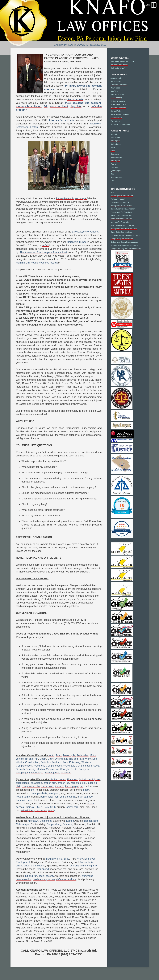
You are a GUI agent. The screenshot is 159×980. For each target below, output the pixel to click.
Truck (59, 755)
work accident (59, 106)
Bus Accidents (116, 81)
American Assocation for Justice (122, 225)
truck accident (73, 103)
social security (46, 876)
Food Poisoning (71, 762)
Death (43, 759)
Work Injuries (115, 121)
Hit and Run (32, 759)
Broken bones (58, 779)
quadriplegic (23, 783)
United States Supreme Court (121, 232)
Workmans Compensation (78, 766)
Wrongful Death (69, 769)
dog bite (76, 106)
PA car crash (75, 100)
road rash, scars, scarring (62, 797)
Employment (23, 862)
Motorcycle (69, 755)
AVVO (46, 245)
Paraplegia (22, 773)
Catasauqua (23, 824)
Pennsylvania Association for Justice (124, 229)
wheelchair (27, 810)
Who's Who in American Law (121, 219)
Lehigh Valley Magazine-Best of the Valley (126, 249)
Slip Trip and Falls (74, 759)
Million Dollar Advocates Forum (122, 216)
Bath (96, 821)
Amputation (115, 134)
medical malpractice (44, 879)
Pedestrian (82, 755)
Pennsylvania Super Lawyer (71, 198)
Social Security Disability (120, 114)
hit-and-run (31, 876)
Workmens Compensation (48, 766)
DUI (95, 866)
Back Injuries (115, 138)
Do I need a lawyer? (118, 68)
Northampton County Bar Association (124, 242)
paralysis (42, 793)
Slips (66, 859)
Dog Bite (51, 859)
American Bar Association (120, 222)
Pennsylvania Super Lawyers (121, 206)
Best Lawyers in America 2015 (122, 196)
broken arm (50, 783)
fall (46, 106)
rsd (82, 786)
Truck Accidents (116, 118)
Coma (113, 151)
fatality (52, 810)
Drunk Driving (55, 759)
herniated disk (78, 783)
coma (33, 793)
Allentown (95, 124)
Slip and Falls (116, 111)
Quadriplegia (36, 773)
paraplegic (37, 783)
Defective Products (51, 762)
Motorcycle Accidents (118, 104)
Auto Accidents (116, 78)
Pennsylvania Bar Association (121, 212)
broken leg (63, 783)
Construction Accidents (119, 85)
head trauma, (23, 797)
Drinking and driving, (81, 866)
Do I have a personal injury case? (123, 61)
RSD (112, 174)
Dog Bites (114, 91)
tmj (33, 790)
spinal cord (72, 807)
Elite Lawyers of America (85, 232)
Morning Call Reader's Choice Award (124, 245)
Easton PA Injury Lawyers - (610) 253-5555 (80, 45)
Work (88, 759)
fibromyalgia (72, 786)
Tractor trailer (87, 862)
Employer (90, 859)
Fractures (72, 779)
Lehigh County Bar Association (122, 239)
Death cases (115, 88)
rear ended (43, 869)
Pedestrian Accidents (118, 108)
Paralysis (84, 769)
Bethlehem (22, 127)
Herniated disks (116, 157)
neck (51, 786)
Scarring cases (116, 177)
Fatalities (66, 773)
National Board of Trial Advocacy (123, 209)
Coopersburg (54, 824)
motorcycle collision (29, 106)
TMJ (112, 181)
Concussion (115, 154)
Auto (52, 755)
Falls (60, 859)
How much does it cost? (119, 65)
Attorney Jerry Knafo (61, 120)
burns (44, 797)
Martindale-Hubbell (77, 242)
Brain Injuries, (52, 773)
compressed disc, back (34, 786)
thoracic (59, 786)
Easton (34, 127)
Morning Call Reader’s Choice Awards (37, 263)
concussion (41, 810)
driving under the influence (31, 866)
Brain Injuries (115, 141)
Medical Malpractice (48, 769)
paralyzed (54, 793)
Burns (113, 147)
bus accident (93, 103)
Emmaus (67, 824)
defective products (66, 879)
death (86, 790)
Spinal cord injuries (90, 779)
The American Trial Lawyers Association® (43, 252)
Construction (32, 762)
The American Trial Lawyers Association (125, 235)
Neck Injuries (115, 161)
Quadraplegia (116, 171)
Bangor (88, 821)
